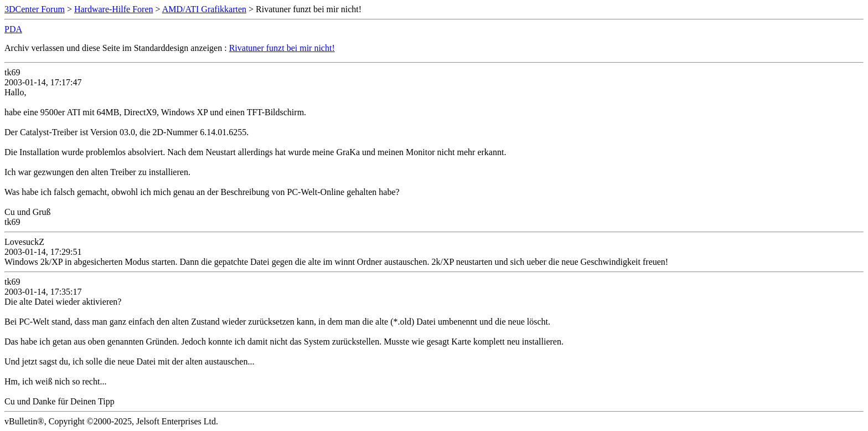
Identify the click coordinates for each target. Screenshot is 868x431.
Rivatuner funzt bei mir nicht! (282, 48)
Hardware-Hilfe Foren (114, 9)
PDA (13, 29)
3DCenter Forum (35, 9)
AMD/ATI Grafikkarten (204, 9)
